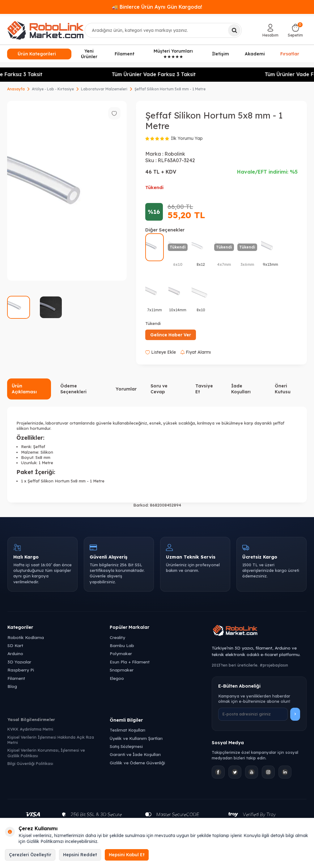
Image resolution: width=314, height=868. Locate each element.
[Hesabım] (270, 30)
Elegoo (117, 678)
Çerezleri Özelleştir (30, 855)
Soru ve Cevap (159, 389)
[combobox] (163, 30)
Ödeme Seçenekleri (73, 389)
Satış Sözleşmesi (126, 746)
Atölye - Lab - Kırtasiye (53, 89)
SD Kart (15, 645)
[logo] (45, 30)
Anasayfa (16, 89)
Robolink (175, 154)
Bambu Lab (122, 645)
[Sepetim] (295, 30)
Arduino (15, 653)
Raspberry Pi (21, 670)
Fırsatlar (290, 53)
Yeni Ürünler (89, 54)
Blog (12, 686)
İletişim (221, 54)
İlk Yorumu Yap (187, 138)
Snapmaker (122, 670)
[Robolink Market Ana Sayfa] (259, 631)
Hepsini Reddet (80, 855)
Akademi (255, 54)
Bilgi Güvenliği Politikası (30, 763)
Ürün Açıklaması (24, 389)
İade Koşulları (241, 389)
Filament (125, 54)
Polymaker (121, 653)
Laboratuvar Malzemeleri (104, 89)
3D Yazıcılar (19, 662)
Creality (117, 637)
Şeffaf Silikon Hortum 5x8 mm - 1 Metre (170, 89)
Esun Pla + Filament (130, 662)
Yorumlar (126, 389)
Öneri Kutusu (283, 389)
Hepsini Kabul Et (127, 855)
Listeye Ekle (161, 352)
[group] (67, 191)
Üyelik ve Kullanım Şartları (136, 738)
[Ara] (234, 30)
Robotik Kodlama (26, 637)
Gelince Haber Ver (171, 335)
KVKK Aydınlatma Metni (30, 729)
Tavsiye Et (204, 389)
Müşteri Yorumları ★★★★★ (173, 54)
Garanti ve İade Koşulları (135, 754)
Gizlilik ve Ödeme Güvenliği (137, 763)
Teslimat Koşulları (127, 730)
